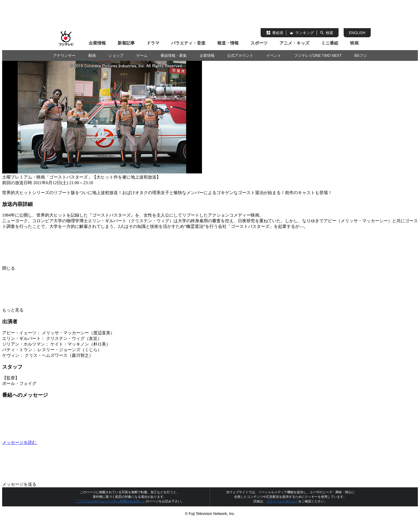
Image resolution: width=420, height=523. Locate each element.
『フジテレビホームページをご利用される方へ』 (110, 501)
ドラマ (153, 43)
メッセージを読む (60, 442)
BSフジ (361, 55)
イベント (274, 55)
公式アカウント (240, 55)
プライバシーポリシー (282, 501)
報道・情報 (228, 43)
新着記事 (126, 43)
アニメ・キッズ (294, 43)
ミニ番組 (330, 43)
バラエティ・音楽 (188, 43)
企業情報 (97, 43)
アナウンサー (64, 55)
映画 (354, 43)
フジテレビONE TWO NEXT (318, 55)
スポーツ (259, 43)
